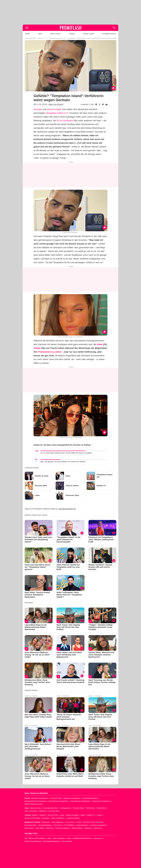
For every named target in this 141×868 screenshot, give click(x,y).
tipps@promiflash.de (67, 509)
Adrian (37, 348)
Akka (100, 344)
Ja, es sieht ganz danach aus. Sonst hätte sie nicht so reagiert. (66, 453)
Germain (38, 109)
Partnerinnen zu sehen (50, 352)
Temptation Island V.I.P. (57, 113)
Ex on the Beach (65, 121)
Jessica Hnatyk (54, 109)
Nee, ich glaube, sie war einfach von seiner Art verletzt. (63, 462)
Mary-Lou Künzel (56, 104)
